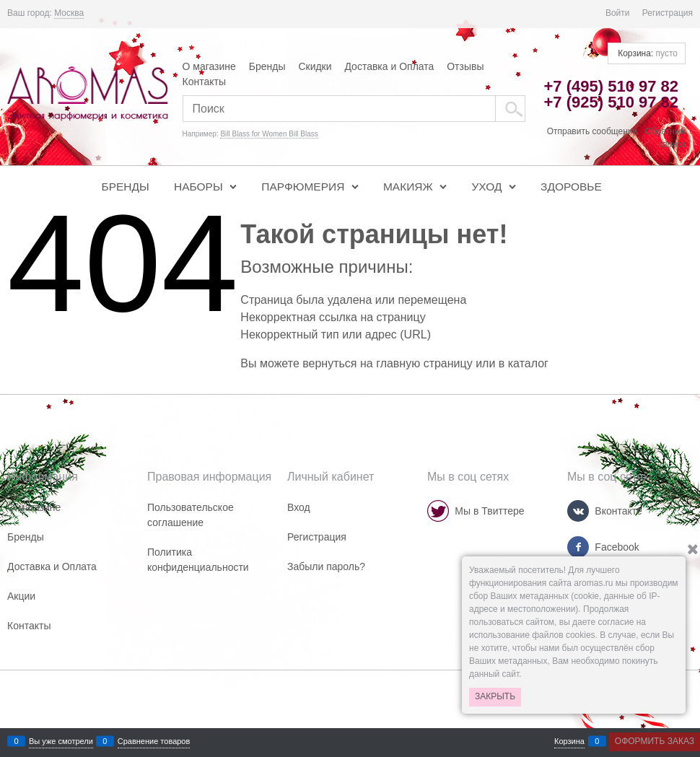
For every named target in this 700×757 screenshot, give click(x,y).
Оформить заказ (655, 741)
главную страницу (424, 363)
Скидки (315, 66)
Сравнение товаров (154, 741)
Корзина (569, 741)
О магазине (209, 66)
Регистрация (668, 13)
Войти (618, 13)
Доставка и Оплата (389, 66)
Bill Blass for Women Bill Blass (269, 134)
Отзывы (465, 66)
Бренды (267, 66)
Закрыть (495, 696)
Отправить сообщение (592, 131)
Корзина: (647, 53)
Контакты (204, 82)
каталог (528, 363)
